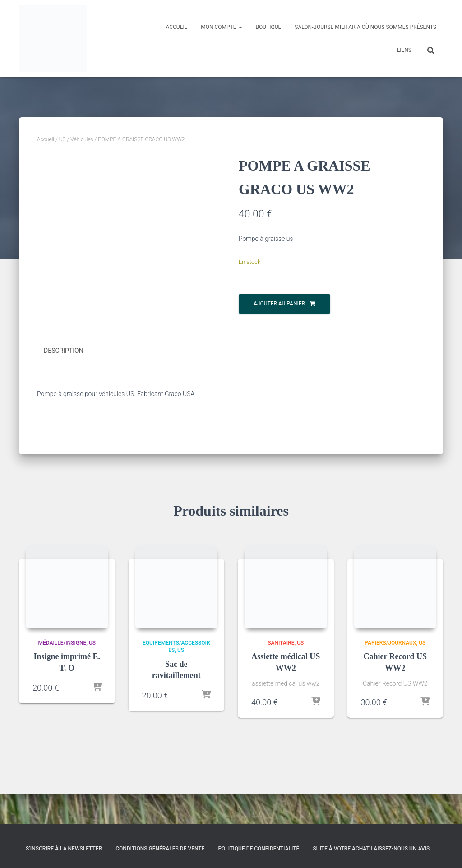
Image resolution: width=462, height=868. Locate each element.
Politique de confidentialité (259, 849)
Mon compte (221, 27)
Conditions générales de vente (160, 849)
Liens (404, 50)
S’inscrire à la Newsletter (64, 849)
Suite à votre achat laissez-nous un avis (371, 849)
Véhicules (82, 139)
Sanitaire (281, 672)
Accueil (176, 27)
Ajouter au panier (279, 304)
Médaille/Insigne (62, 672)
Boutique (269, 27)
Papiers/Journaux (390, 672)
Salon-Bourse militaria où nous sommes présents (365, 27)
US (62, 139)
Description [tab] (64, 381)
